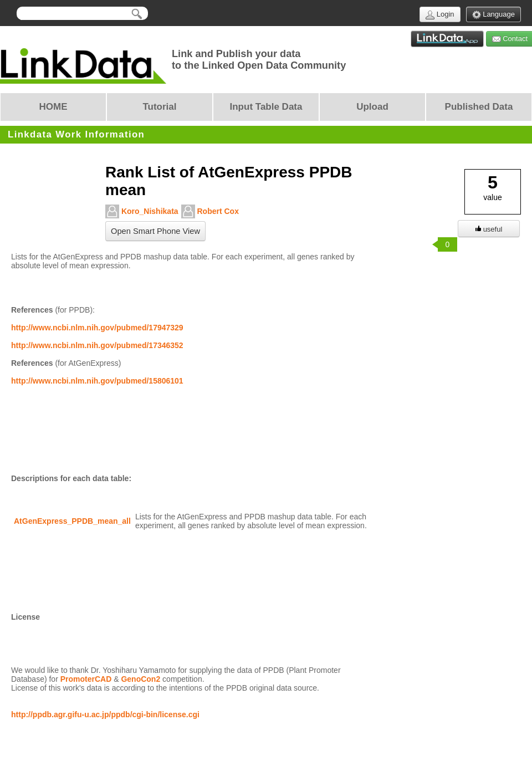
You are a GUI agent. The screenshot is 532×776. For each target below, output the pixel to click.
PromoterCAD (86, 679)
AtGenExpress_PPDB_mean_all (72, 521)
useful (489, 229)
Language (493, 15)
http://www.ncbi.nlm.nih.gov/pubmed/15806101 (97, 381)
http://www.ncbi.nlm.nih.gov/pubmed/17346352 (97, 345)
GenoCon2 (140, 679)
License (25, 617)
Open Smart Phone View (155, 231)
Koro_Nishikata (142, 211)
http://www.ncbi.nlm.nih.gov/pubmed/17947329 (97, 328)
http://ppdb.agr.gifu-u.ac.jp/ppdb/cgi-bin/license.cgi (105, 714)
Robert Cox (210, 211)
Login (440, 15)
